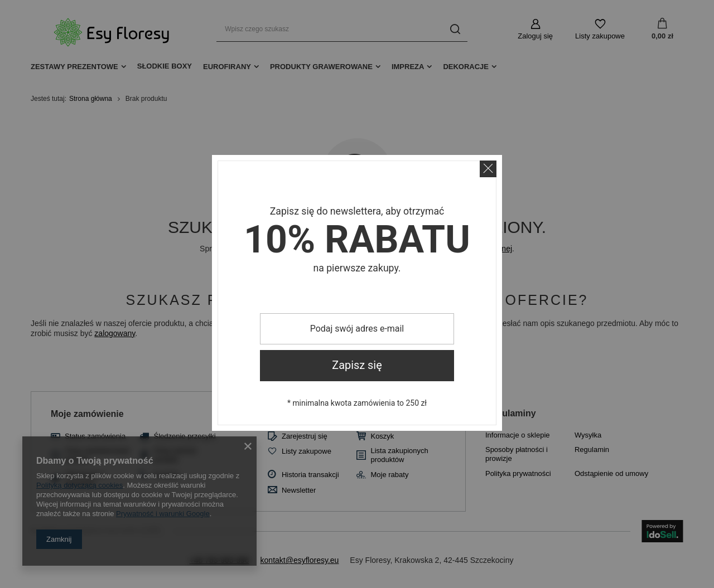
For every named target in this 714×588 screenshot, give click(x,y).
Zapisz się (357, 365)
